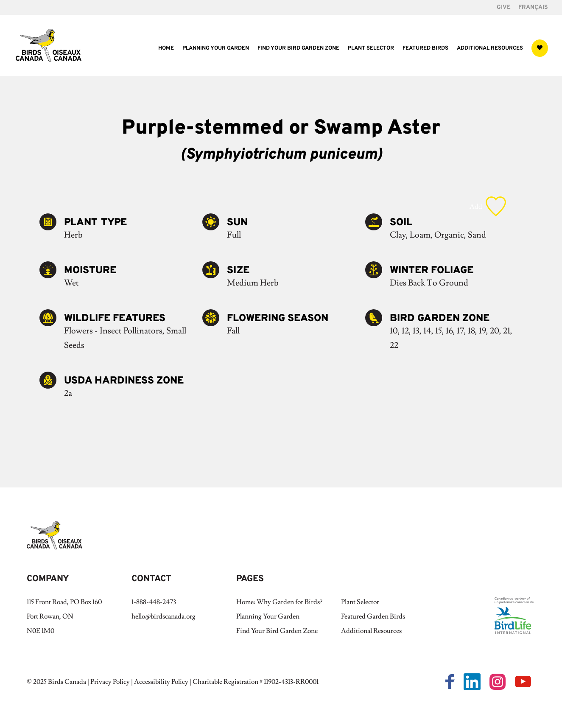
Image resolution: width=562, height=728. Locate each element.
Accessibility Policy (161, 682)
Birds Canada (67, 682)
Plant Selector (371, 49)
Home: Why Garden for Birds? (279, 602)
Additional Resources (490, 49)
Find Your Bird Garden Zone (298, 49)
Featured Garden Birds (373, 616)
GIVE (504, 8)
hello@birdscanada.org (164, 616)
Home (166, 49)
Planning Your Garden (216, 49)
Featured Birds (425, 49)
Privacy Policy (110, 682)
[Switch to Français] (533, 10)
